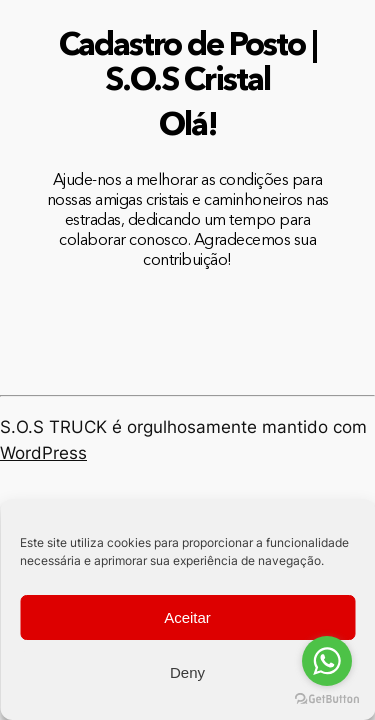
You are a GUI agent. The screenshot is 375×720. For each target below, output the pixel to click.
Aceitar (187, 617)
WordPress (43, 453)
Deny (187, 672)
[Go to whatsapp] (327, 661)
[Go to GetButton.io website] (327, 699)
